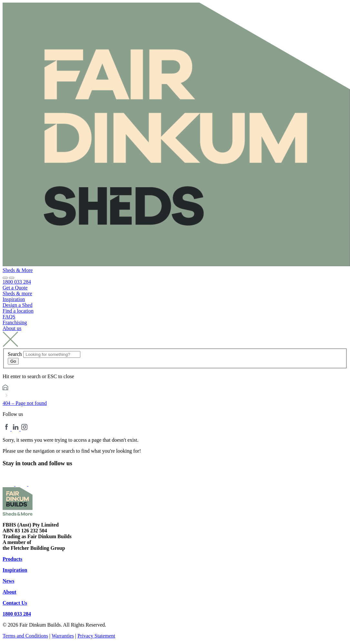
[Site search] (5, 278)
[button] (12, 278)
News (8, 581)
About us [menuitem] (12, 328)
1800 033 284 (17, 614)
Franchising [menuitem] (15, 322)
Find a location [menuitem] (18, 311)
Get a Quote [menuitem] (15, 288)
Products (12, 559)
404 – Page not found (25, 403)
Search (15, 354)
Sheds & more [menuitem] (17, 293)
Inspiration (15, 570)
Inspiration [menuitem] (14, 299)
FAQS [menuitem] (9, 317)
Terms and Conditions (25, 636)
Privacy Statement (96, 636)
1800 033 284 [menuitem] (17, 282)
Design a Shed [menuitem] (17, 305)
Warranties (63, 636)
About (10, 592)
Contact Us (15, 603)
